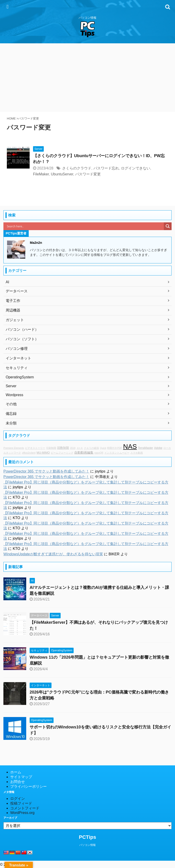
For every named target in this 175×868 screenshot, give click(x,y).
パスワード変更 (88, 174)
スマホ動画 (137, 453)
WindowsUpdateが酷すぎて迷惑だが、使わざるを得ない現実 (53, 554)
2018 (73, 448)
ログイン (18, 799)
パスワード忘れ (106, 168)
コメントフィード (25, 808)
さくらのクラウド (77, 168)
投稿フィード (21, 803)
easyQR (99, 453)
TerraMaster (145, 448)
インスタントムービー (117, 453)
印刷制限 (51, 448)
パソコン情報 (87, 845)
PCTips (87, 837)
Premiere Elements (14, 448)
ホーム (16, 772)
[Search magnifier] (168, 226)
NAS (130, 446)
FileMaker (41, 174)
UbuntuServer (62, 174)
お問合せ (18, 782)
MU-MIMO (43, 453)
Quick (103, 448)
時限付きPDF (115, 448)
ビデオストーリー (35, 448)
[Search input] (85, 226)
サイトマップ (21, 777)
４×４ (80, 448)
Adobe (158, 448)
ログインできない (136, 168)
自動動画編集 (84, 452)
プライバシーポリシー (28, 786)
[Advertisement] (87, 78)
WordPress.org (22, 813)
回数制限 (63, 448)
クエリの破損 (91, 448)
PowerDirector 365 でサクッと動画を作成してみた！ (46, 471)
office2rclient (29, 453)
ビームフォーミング (62, 453)
